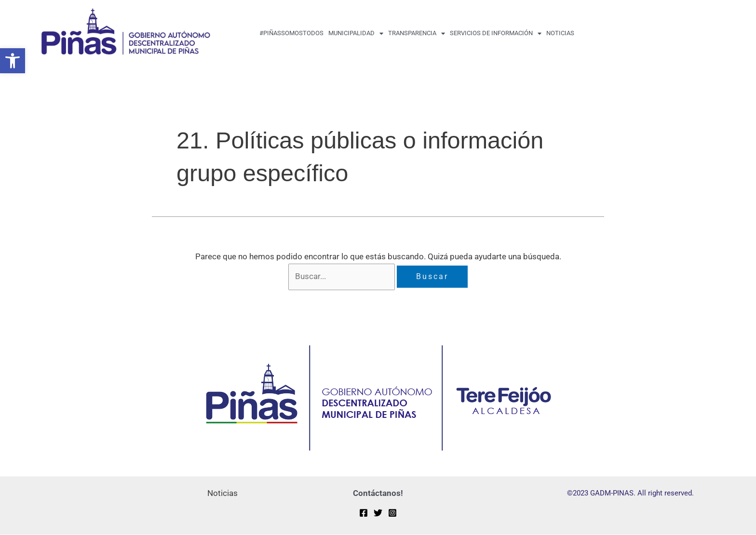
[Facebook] (364, 513)
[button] (13, 61)
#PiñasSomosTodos (291, 33)
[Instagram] (392, 513)
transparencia (417, 33)
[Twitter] (378, 513)
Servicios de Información (496, 33)
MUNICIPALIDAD (356, 33)
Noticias (560, 33)
